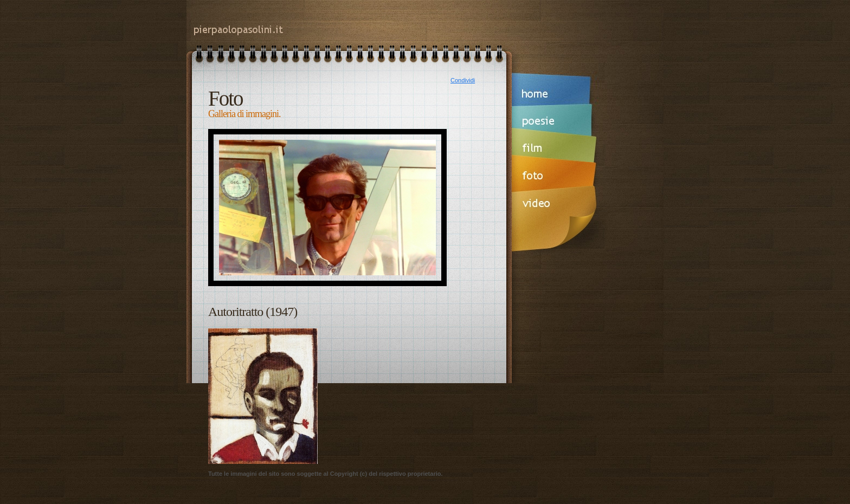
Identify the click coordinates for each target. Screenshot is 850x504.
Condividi (463, 80)
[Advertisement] (422, 396)
